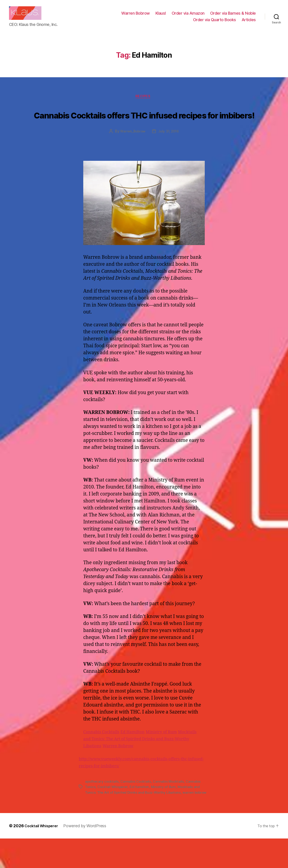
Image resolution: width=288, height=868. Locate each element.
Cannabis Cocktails (104, 756)
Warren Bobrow (136, 17)
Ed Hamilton (141, 756)
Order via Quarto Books (215, 23)
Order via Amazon (188, 17)
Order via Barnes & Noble (233, 17)
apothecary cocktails (102, 806)
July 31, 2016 (169, 156)
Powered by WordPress (89, 855)
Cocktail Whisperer (114, 811)
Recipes (144, 104)
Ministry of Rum (174, 756)
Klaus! (161, 17)
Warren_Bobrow (132, 156)
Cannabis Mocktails (171, 806)
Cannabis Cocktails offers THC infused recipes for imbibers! (144, 130)
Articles (249, 23)
